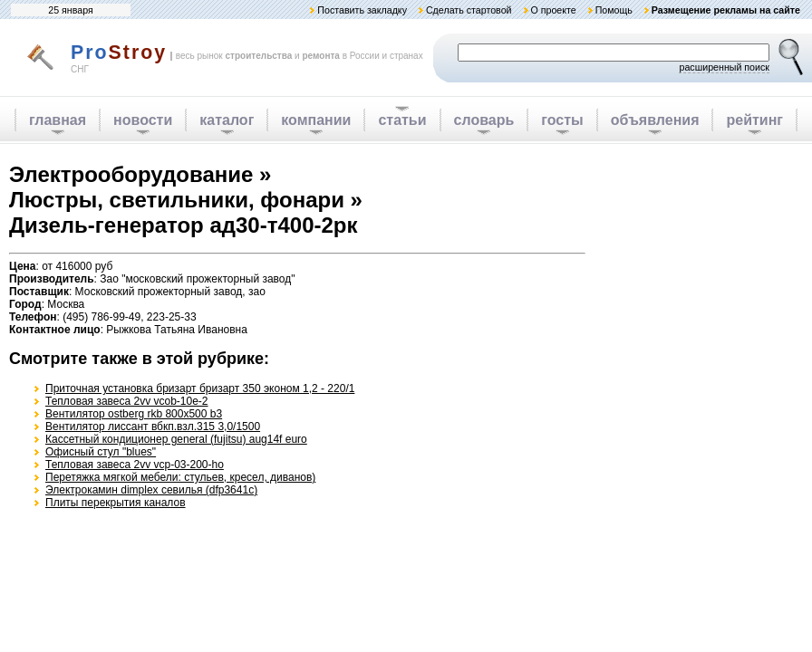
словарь (484, 120)
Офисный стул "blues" (101, 452)
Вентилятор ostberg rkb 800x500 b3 (134, 414)
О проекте (553, 10)
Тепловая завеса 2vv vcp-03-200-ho (135, 465)
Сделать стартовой (469, 10)
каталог (227, 120)
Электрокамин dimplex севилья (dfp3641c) (151, 490)
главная (58, 120)
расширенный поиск (724, 67)
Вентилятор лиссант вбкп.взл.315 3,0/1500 (153, 427)
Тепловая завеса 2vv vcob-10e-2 (127, 401)
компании (316, 120)
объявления (655, 120)
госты (562, 120)
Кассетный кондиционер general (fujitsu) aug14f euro (176, 439)
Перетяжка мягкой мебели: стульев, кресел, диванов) (180, 477)
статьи (402, 120)
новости (143, 120)
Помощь (614, 10)
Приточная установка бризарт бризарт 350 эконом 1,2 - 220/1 (200, 388)
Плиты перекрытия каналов (116, 503)
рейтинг (754, 120)
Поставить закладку (362, 10)
